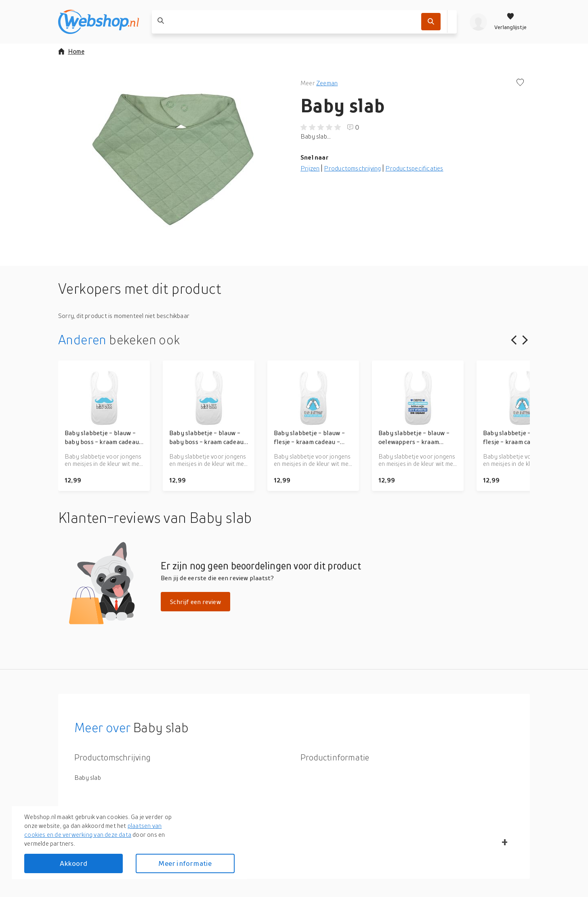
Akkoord (73, 863)
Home (71, 51)
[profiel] (478, 22)
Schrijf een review (195, 602)
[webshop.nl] (99, 22)
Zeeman (327, 83)
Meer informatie (185, 863)
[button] (173, 159)
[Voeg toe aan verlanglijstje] (520, 83)
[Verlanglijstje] (510, 22)
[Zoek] (431, 22)
